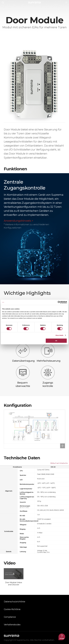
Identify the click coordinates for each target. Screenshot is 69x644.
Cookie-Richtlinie (12, 609)
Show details (59, 335)
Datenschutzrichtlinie (15, 602)
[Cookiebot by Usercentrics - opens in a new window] (59, 302)
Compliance (10, 617)
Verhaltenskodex (12, 625)
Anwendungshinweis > (18, 221)
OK (56, 341)
